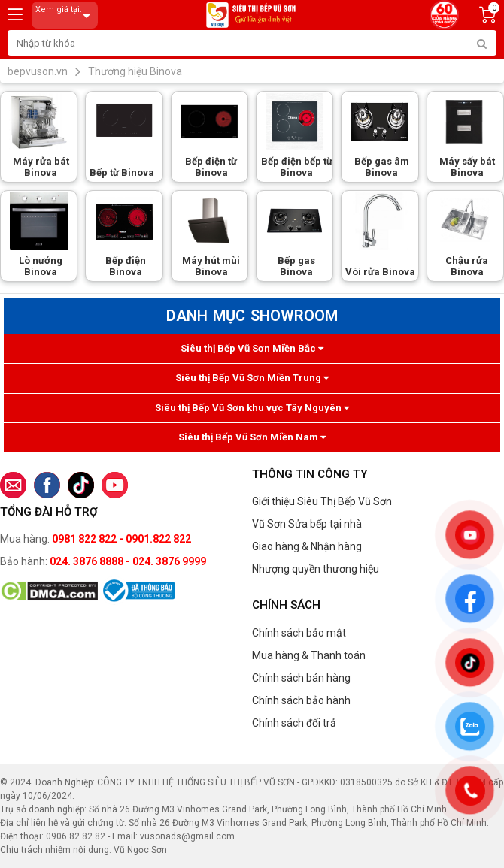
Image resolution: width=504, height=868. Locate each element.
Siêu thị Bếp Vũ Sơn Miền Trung (252, 378)
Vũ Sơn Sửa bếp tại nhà (307, 524)
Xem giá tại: (65, 15)
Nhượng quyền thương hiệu (316, 569)
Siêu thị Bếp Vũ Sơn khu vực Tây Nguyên (252, 408)
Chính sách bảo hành (301, 700)
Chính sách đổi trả (294, 723)
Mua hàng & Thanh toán (309, 655)
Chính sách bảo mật (299, 633)
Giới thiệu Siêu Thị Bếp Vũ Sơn (322, 501)
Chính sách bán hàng (301, 678)
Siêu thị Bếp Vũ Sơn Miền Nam (252, 437)
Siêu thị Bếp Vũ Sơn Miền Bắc (252, 348)
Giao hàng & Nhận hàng (307, 546)
